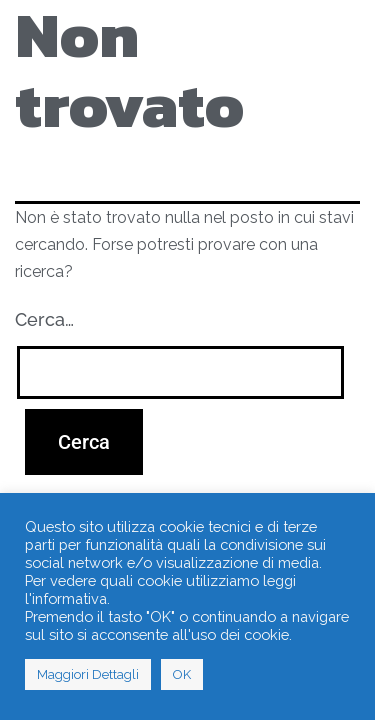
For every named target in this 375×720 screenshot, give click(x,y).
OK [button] (182, 674)
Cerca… (44, 319)
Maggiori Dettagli (88, 674)
